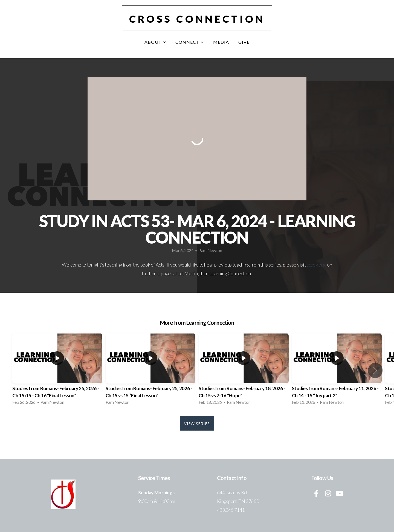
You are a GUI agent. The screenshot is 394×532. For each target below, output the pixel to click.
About (155, 42)
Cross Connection (197, 19)
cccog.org (316, 265)
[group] (57, 371)
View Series (197, 423)
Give (244, 42)
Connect (190, 42)
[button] (375, 370)
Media (221, 42)
